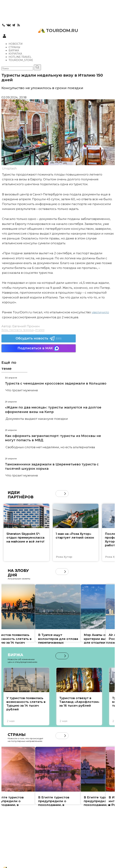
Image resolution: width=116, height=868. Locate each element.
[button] (65, 494)
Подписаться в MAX (38, 348)
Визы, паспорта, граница (17, 330)
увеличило (100, 312)
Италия (40, 330)
